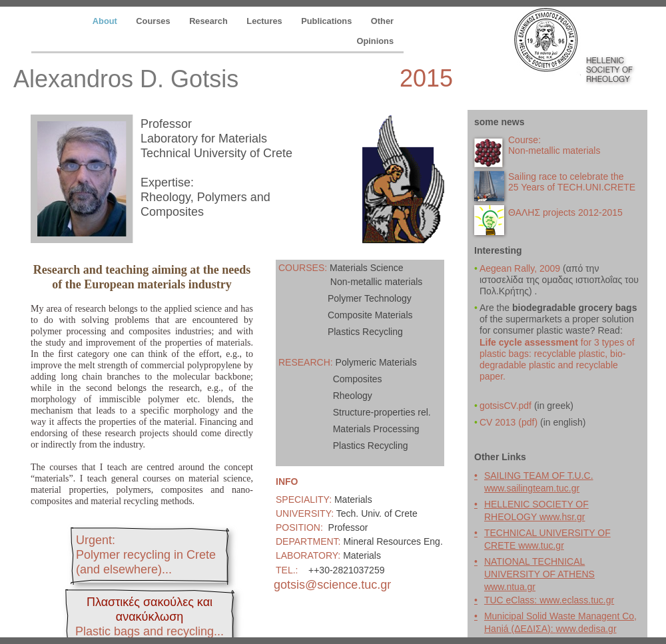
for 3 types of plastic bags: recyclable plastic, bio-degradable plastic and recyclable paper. (557, 359)
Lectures (265, 21)
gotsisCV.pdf (505, 406)
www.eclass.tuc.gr (577, 600)
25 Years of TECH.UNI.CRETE (572, 187)
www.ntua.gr (510, 587)
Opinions (375, 41)
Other (382, 21)
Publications (328, 21)
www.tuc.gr (541, 545)
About (106, 21)
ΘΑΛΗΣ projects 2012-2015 (565, 212)
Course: (524, 140)
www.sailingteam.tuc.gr (532, 488)
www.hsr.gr (562, 517)
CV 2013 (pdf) (508, 422)
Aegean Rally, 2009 (521, 268)
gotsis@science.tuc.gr (332, 585)
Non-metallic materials (554, 151)
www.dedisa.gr (586, 629)
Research (209, 21)
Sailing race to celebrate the (566, 176)
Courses (154, 21)
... (150, 631)
